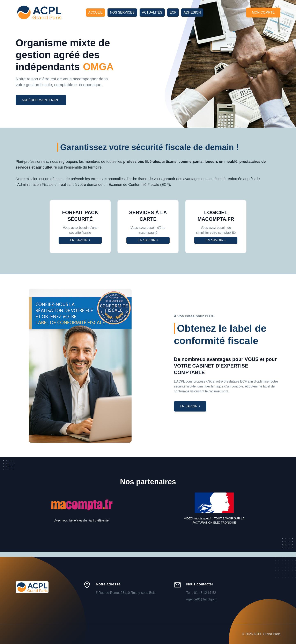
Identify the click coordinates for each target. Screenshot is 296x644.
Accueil (95, 12)
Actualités (152, 12)
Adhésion (192, 12)
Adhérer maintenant (41, 100)
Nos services (122, 12)
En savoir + (80, 240)
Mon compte (263, 12)
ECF (173, 12)
